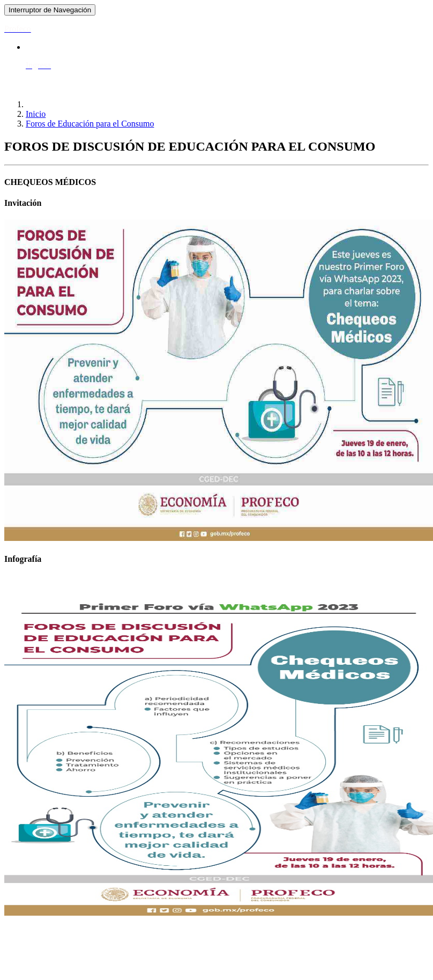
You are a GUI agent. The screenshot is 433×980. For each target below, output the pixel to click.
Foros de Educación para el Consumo (90, 124)
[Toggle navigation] (50, 10)
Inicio (36, 114)
